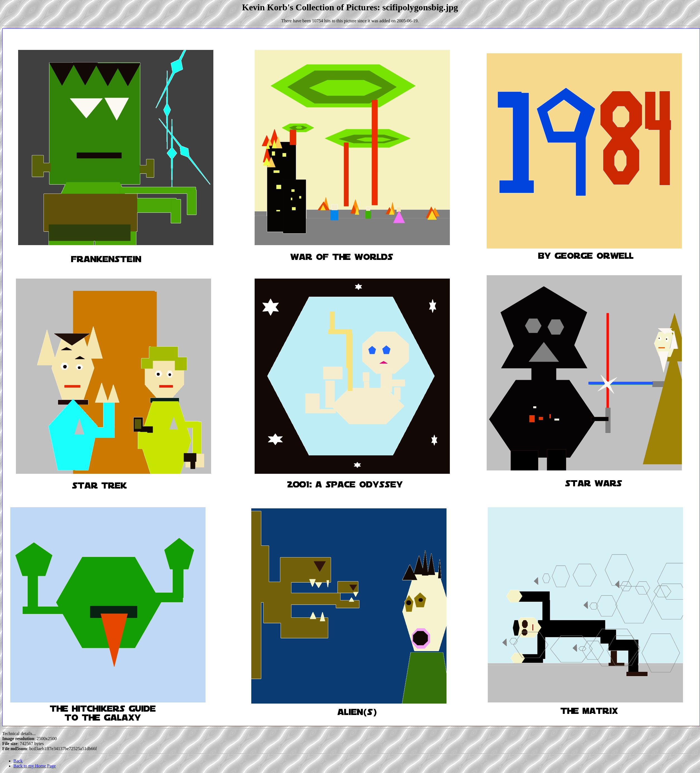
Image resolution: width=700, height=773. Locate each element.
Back (18, 761)
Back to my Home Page (35, 766)
